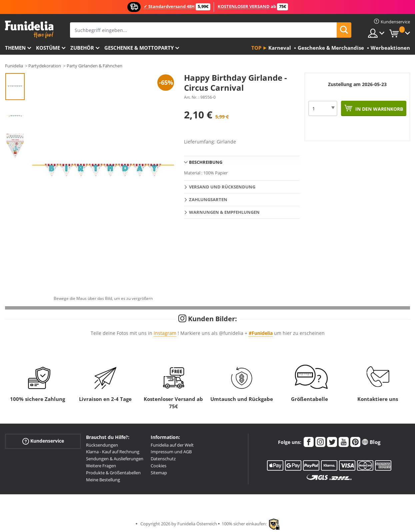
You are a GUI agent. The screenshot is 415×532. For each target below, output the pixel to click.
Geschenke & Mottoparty (139, 48)
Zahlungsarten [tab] (208, 199)
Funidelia (14, 66)
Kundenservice (43, 441)
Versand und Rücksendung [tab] (222, 187)
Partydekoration (45, 66)
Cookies (158, 466)
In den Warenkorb (378, 109)
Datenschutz (163, 459)
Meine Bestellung (103, 480)
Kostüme (48, 48)
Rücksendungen (102, 445)
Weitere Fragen (101, 466)
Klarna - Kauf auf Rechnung (113, 452)
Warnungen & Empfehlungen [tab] (224, 212)
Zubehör (82, 48)
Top (256, 48)
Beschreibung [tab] (206, 162)
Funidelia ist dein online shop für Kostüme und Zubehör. (29, 30)
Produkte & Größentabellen (113, 473)
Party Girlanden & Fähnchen (94, 66)
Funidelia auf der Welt (172, 445)
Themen (15, 48)
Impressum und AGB (171, 452)
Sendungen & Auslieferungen (115, 459)
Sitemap (159, 473)
